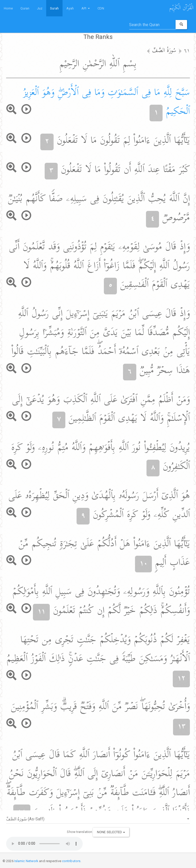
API (85, 8)
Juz (40, 8)
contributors (71, 861)
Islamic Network (26, 861)
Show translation (79, 832)
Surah (54, 8)
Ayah (70, 8)
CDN (101, 8)
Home (8, 8)
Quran (25, 8)
